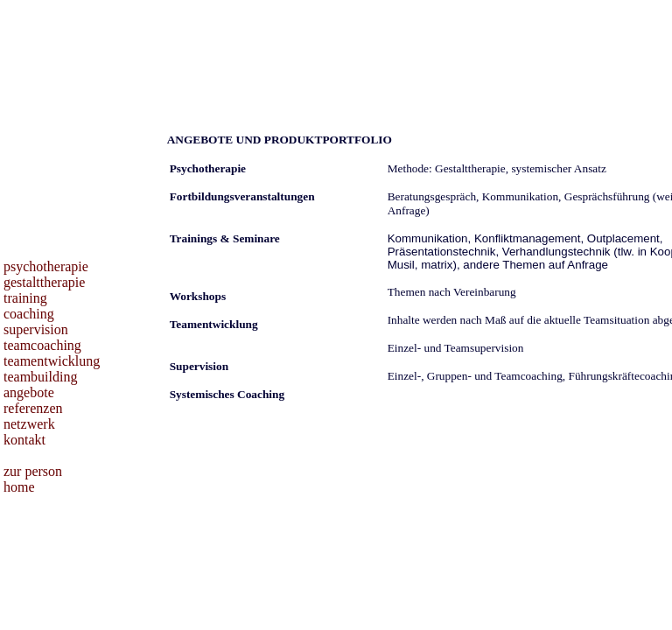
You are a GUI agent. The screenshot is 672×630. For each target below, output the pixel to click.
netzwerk (29, 424)
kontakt (24, 440)
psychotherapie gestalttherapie (46, 274)
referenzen (33, 408)
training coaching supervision (36, 314)
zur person (33, 471)
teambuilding (40, 377)
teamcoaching (42, 345)
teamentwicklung (52, 361)
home (19, 487)
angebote (29, 392)
